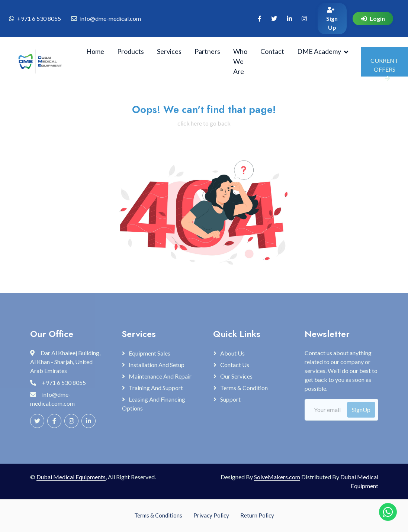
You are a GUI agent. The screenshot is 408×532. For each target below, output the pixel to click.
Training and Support (156, 388)
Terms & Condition (244, 388)
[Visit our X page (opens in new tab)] (274, 19)
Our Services (236, 376)
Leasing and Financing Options (154, 404)
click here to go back (204, 123)
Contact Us (235, 365)
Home (95, 51)
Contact (272, 51)
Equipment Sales (150, 353)
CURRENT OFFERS (385, 67)
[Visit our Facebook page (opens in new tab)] (260, 19)
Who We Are (240, 61)
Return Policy (257, 515)
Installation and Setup (157, 365)
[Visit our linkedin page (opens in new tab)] (289, 19)
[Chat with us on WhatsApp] (388, 512)
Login (373, 18)
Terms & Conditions (158, 515)
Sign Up (332, 19)
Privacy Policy (211, 515)
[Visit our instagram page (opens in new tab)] (304, 19)
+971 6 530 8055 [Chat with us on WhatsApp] (39, 18)
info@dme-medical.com (110, 18)
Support (230, 399)
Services (169, 51)
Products (131, 51)
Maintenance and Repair (160, 376)
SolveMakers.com (277, 477)
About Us (232, 353)
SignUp (361, 410)
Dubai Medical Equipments (71, 477)
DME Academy (319, 51)
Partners (207, 51)
